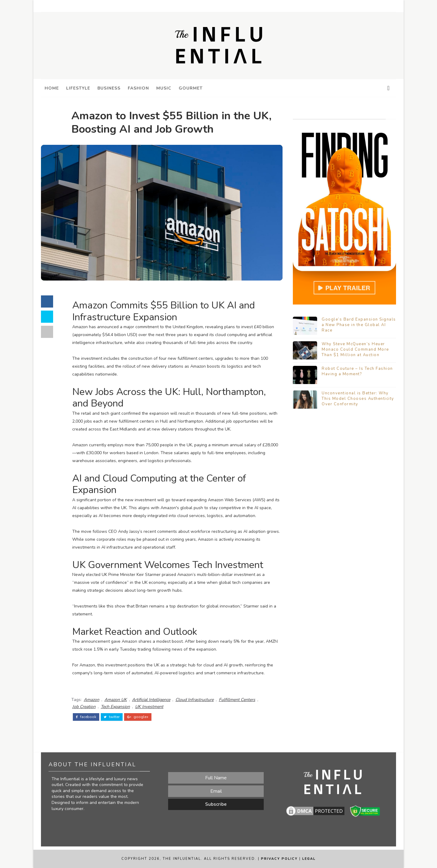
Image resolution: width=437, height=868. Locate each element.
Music (164, 88)
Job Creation (84, 707)
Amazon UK (116, 700)
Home (52, 88)
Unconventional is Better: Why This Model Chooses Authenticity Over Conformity (358, 399)
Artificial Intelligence (151, 700)
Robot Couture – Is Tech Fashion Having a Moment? (357, 371)
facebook (86, 717)
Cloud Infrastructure (195, 700)
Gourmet (191, 88)
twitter (112, 717)
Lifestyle (78, 88)
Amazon (91, 700)
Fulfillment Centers (237, 700)
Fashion (138, 88)
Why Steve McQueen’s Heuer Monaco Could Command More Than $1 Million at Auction (355, 349)
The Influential (182, 859)
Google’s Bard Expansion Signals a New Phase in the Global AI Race (359, 325)
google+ (138, 717)
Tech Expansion (115, 707)
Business (109, 88)
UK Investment (149, 707)
